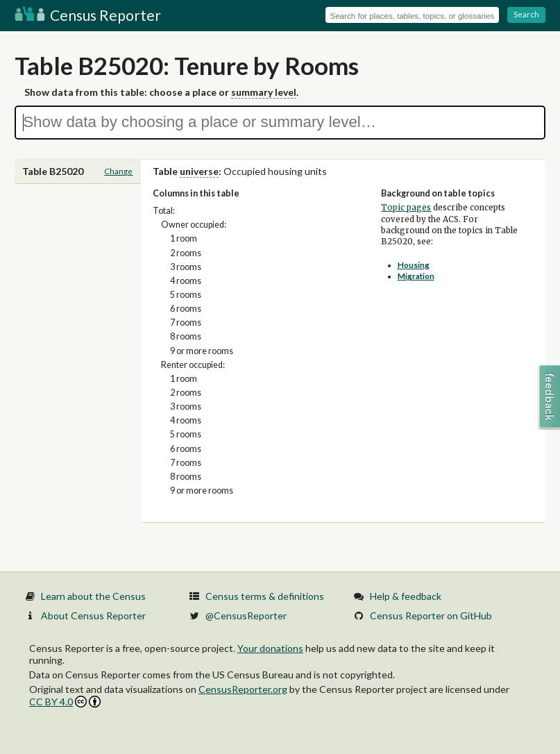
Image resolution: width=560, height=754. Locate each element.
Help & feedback (406, 596)
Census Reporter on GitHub (431, 615)
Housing (414, 265)
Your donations (270, 648)
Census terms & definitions (265, 596)
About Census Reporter (93, 615)
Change (118, 171)
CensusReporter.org (243, 689)
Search (526, 14)
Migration (416, 276)
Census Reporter (88, 15)
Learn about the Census (93, 596)
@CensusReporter (246, 615)
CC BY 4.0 (65, 702)
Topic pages (406, 208)
